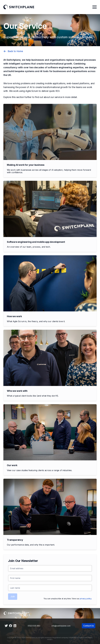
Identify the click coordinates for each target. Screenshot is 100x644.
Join (13, 596)
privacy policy (86, 599)
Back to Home (13, 51)
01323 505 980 (34, 626)
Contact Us (89, 626)
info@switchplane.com (61, 626)
